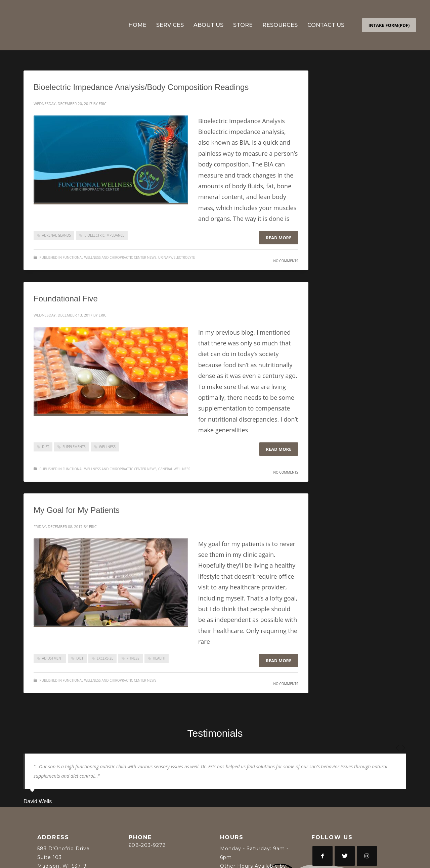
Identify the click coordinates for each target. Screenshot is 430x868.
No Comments (286, 261)
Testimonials (215, 733)
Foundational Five (66, 299)
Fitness (133, 658)
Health (159, 658)
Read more (278, 238)
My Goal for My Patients (77, 510)
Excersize (105, 658)
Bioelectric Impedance (104, 235)
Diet (46, 447)
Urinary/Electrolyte (177, 257)
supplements (74, 447)
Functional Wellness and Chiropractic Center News (110, 257)
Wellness (107, 447)
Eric (103, 104)
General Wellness (174, 469)
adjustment (52, 658)
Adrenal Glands (56, 235)
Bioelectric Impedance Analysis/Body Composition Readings (141, 87)
